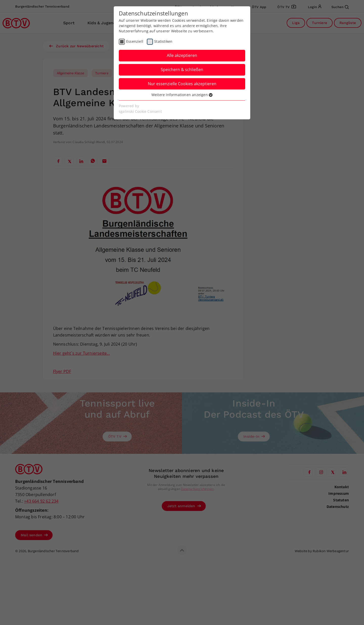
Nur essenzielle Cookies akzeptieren (182, 84)
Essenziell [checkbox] (135, 41)
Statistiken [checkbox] (163, 41)
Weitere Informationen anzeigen (182, 95)
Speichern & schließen (182, 70)
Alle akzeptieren (182, 55)
